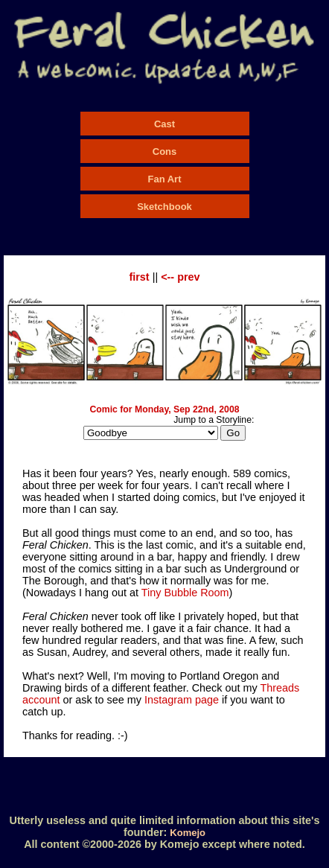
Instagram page (182, 700)
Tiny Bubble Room (185, 593)
